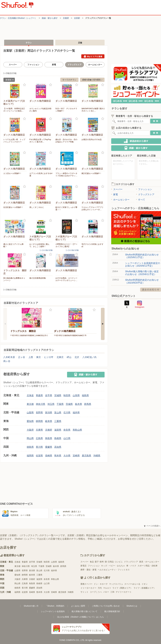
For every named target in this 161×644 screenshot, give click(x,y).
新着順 (8, 80)
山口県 (67, 438)
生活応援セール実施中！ (13, 207)
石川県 (67, 412)
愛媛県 (49, 447)
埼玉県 (51, 404)
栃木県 (79, 404)
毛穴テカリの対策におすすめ (92, 245)
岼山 (69, 357)
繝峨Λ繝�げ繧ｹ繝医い (92, 80)
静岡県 (39, 421)
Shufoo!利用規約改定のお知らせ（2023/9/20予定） (142, 281)
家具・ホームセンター (149, 562)
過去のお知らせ (151, 290)
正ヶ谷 (22, 357)
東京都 (30, 404)
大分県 (67, 456)
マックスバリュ (116, 584)
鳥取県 (49, 438)
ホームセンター (95, 65)
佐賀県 (39, 456)
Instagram (140, 304)
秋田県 (67, 395)
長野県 (39, 412)
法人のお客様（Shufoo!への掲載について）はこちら (80, 617)
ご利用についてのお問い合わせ (106, 606)
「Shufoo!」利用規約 (55, 606)
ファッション (33, 65)
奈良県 (67, 430)
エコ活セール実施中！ (12, 173)
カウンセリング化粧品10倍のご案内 (40, 110)
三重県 (58, 421)
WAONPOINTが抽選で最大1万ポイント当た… (93, 110)
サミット (84, 592)
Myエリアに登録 (93, 56)
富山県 (58, 412)
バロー (106, 592)
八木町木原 (9, 357)
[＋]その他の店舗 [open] (46, 250)
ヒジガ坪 (49, 357)
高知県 (58, 447)
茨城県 (69, 404)
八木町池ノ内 (89, 357)
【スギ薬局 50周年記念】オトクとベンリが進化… (14, 110)
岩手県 (49, 395)
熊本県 (58, 456)
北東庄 (60, 357)
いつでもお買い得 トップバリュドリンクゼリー (14, 141)
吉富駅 (77, 18)
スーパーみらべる (132, 584)
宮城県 (58, 395)
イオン (145, 584)
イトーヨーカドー (88, 588)
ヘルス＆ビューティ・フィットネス (114, 570)
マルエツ (107, 588)
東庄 (39, 357)
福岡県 (30, 456)
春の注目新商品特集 (38, 278)
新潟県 (49, 412)
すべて (141, 200)
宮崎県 (76, 456)
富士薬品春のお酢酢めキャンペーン (14, 279)
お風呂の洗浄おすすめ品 (92, 139)
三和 (112, 592)
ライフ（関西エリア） (122, 588)
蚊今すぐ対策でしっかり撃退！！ (66, 208)
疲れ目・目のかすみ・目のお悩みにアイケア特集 (66, 141)
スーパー (13, 65)
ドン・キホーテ (101, 584)
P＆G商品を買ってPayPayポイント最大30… (40, 141)
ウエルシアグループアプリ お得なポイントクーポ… (93, 208)
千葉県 (60, 404)
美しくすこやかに (37, 207)
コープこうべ (96, 592)
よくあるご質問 (78, 606)
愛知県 (30, 421)
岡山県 (30, 438)
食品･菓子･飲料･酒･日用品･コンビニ (106, 562)
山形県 (76, 395)
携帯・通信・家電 (88, 570)
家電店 (83, 566)
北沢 (77, 357)
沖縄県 (97, 456)
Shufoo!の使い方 (31, 606)
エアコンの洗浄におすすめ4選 (41, 175)
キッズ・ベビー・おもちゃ (113, 566)
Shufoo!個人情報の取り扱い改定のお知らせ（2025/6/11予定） (142, 273)
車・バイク (131, 566)
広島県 (39, 438)
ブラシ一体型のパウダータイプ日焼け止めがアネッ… (66, 175)
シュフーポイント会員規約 (53, 611)
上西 (31, 357)
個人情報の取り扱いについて (84, 611)
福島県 (85, 395)
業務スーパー (86, 584)
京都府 (66, 18)
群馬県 (88, 404)
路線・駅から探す (50, 18)
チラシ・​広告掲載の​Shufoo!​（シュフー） (18, 18)
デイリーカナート (124, 592)
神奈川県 (40, 404)
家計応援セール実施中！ (92, 173)
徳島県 (30, 447)
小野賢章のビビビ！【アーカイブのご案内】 (66, 245)
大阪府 (30, 430)
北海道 (30, 395)
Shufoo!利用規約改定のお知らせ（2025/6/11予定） (142, 256)
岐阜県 (49, 421)
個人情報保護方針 (112, 611)
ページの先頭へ (152, 526)
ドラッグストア (145, 194)
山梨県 (30, 412)
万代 (100, 588)
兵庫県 (39, 430)
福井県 (76, 412)
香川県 (39, 447)
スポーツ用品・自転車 (148, 566)
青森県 (39, 395)
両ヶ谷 (7, 361)
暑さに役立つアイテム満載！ (13, 245)
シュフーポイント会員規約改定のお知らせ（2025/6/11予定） (143, 264)
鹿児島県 (86, 456)
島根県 (58, 438)
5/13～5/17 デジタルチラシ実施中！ (66, 110)
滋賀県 (58, 430)
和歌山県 (77, 430)
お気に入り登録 (24, 85)
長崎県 (49, 456)
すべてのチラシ (69, 80)
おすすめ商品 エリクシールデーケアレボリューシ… (66, 279)
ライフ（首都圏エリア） (145, 588)
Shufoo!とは (132, 606)
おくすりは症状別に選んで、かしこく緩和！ (39, 245)
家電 (54, 65)
